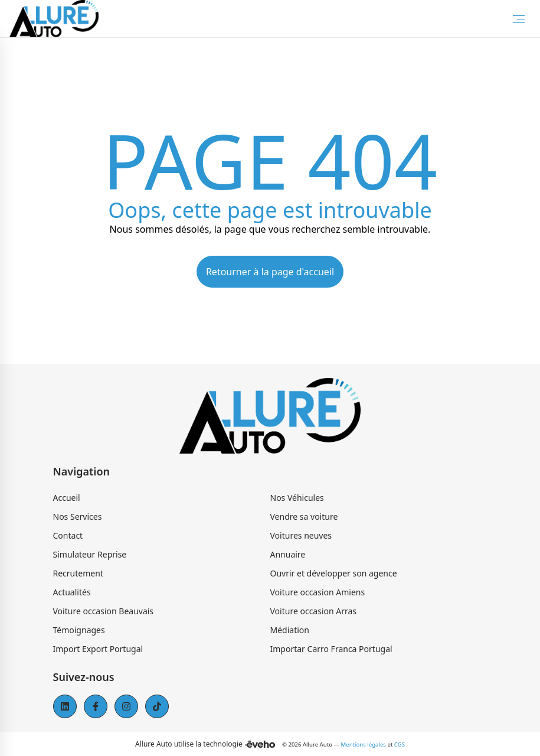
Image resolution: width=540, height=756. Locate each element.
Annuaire (288, 554)
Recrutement (78, 573)
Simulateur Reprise (90, 554)
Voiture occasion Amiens (318, 592)
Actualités (72, 592)
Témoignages (79, 630)
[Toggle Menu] (519, 19)
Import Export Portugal (98, 649)
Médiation (290, 630)
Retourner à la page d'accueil (270, 272)
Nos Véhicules (297, 498)
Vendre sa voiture (304, 517)
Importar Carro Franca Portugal (331, 649)
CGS (400, 744)
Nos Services (78, 517)
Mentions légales (364, 744)
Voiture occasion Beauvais (104, 611)
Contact (68, 535)
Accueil (67, 498)
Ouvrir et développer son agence (334, 573)
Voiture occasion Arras (314, 611)
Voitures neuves (301, 535)
